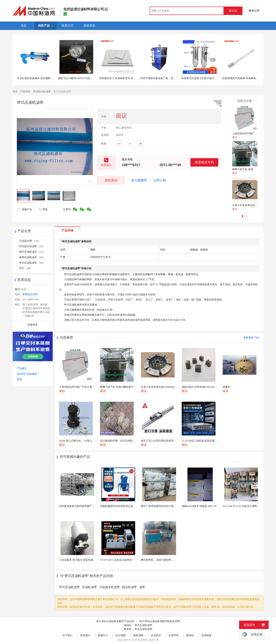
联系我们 (85, 635)
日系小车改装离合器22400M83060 (251, 205)
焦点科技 (143, 640)
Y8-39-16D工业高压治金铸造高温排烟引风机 (125, 560)
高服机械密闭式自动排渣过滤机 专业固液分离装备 (128, 506)
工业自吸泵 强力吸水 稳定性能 (76, 560)
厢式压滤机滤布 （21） (32, 252)
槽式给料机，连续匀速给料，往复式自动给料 (166, 560)
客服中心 (103, 635)
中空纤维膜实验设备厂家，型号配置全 (162, 78)
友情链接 (206, 635)
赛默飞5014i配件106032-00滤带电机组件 (80, 78)
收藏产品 (25, 209)
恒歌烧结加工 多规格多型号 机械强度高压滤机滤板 (128, 78)
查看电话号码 (204, 162)
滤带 (142, 587)
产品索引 (22, 368)
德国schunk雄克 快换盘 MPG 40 (199, 506)
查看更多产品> (252, 338)
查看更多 (33, 325)
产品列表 (25, 92)
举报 (43, 209)
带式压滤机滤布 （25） (32, 263)
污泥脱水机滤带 (109, 587)
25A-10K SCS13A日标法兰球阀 (240, 506)
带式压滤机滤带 (69, 587)
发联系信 (111, 180)
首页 (15, 92)
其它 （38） (26, 268)
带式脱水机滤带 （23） (32, 246)
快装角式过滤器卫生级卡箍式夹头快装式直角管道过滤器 (213, 78)
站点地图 (121, 635)
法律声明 (174, 635)
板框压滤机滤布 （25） (32, 257)
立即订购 (160, 180)
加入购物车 (139, 180)
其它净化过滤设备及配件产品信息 (115, 621)
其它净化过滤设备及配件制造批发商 (160, 621)
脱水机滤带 (129, 587)
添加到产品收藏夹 (27, 374)
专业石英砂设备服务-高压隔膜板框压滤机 (40, 78)
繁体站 (190, 635)
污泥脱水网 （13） (30, 241)
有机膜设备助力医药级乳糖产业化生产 (81, 506)
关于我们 (67, 635)
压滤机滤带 (89, 587)
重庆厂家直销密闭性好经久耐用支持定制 (164, 506)
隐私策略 (138, 635)
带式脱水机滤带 (42, 92)
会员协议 (156, 635)
